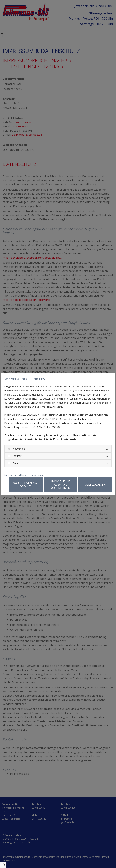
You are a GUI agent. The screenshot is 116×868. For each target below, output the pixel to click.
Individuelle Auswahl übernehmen (60, 484)
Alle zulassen (95, 484)
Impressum (38, 475)
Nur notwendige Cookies (26, 484)
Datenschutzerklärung (16, 475)
